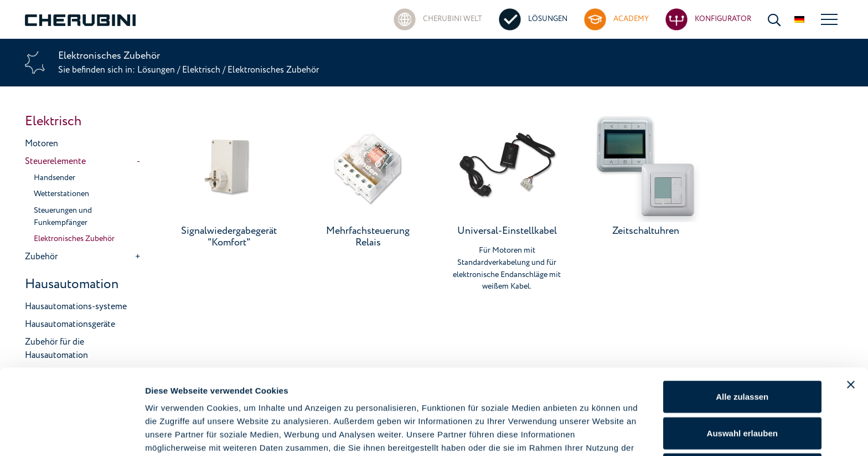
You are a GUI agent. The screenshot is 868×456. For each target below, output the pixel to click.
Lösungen (157, 70)
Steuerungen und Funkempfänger (63, 217)
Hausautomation (72, 284)
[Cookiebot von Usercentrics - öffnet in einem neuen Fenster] (72, 434)
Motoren (42, 144)
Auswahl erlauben (742, 370)
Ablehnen (742, 406)
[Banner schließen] (851, 322)
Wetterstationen (61, 194)
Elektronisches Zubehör (74, 239)
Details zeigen (589, 434)
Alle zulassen (742, 334)
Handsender (55, 178)
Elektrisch (201, 70)
